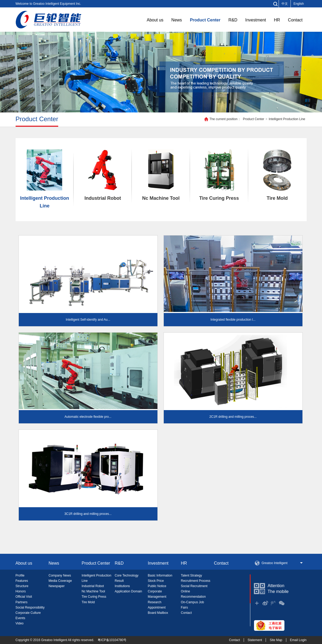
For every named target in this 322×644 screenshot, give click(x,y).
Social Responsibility (30, 607)
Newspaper (57, 586)
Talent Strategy (192, 575)
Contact (295, 20)
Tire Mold (277, 175)
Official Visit (24, 597)
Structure (22, 586)
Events (21, 618)
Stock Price (156, 581)
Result (119, 581)
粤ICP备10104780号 (112, 640)
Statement (255, 640)
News (177, 20)
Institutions (122, 586)
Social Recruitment (194, 586)
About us (155, 20)
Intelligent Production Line (287, 119)
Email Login (298, 640)
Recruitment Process (196, 581)
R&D (233, 20)
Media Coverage (60, 581)
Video (20, 623)
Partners (22, 602)
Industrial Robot (103, 175)
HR (277, 20)
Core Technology (127, 575)
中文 (285, 4)
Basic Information (160, 575)
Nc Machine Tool (161, 175)
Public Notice (157, 586)
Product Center (205, 20)
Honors (21, 591)
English (299, 4)
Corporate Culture (28, 613)
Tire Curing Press (219, 175)
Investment (256, 20)
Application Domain (128, 591)
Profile (20, 575)
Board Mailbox (158, 613)
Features (22, 581)
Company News (60, 575)
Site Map (276, 640)
